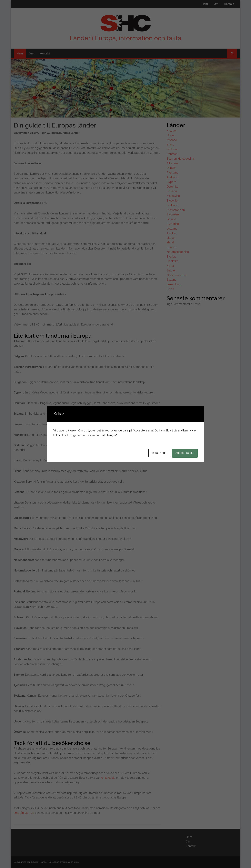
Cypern (171, 182)
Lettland (172, 229)
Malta (170, 266)
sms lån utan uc (24, 813)
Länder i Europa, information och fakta (125, 38)
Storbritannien (176, 210)
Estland (172, 280)
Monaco (172, 140)
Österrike (172, 187)
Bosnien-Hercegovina (180, 159)
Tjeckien (172, 233)
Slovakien (173, 214)
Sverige (171, 257)
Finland (171, 219)
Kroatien (172, 131)
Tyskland (172, 177)
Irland (170, 242)
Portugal (172, 149)
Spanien (172, 247)
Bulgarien (173, 224)
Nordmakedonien (178, 252)
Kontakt (229, 4)
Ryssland (173, 173)
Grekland (172, 205)
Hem (205, 4)
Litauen (171, 238)
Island (171, 145)
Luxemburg (174, 284)
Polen (170, 289)
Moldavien (173, 196)
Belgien (171, 270)
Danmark (172, 154)
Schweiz (172, 191)
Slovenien (173, 201)
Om (216, 4)
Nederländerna (176, 275)
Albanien (172, 163)
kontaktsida (108, 778)
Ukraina (172, 168)
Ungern (171, 135)
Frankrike (172, 261)
